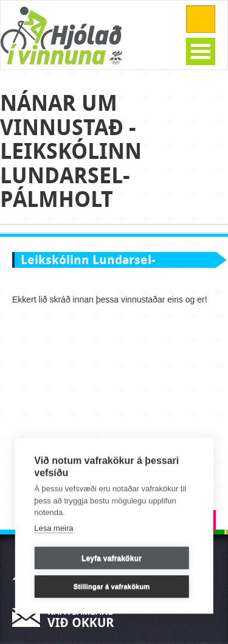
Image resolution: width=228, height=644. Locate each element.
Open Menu (201, 51)
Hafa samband (67, 618)
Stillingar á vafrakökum (112, 587)
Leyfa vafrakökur (112, 558)
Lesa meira (54, 528)
